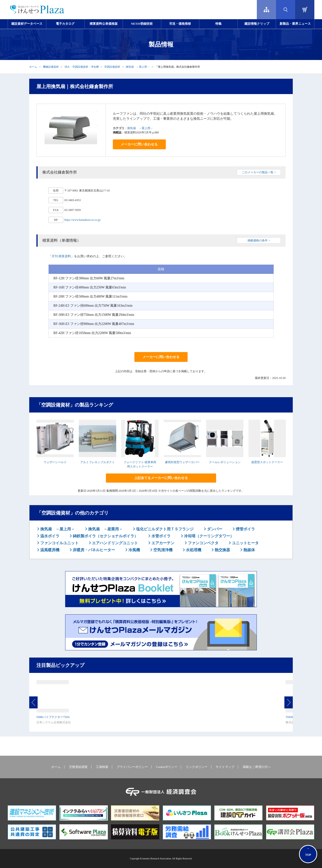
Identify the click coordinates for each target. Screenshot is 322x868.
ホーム (33, 67)
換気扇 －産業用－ (105, 529)
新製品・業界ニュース (295, 24)
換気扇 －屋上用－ (138, 67)
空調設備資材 (112, 67)
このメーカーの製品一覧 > (259, 172)
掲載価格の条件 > (259, 240)
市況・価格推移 (180, 24)
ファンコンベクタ (203, 543)
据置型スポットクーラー (267, 462)
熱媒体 (249, 550)
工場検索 (102, 767)
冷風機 (134, 550)
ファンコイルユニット (59, 543)
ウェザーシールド (55, 462)
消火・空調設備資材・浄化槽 (82, 67)
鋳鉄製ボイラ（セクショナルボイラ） (105, 536)
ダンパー (214, 529)
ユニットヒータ (245, 543)
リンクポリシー (197, 767)
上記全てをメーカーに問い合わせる (161, 478)
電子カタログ (65, 24)
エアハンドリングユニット (115, 543)
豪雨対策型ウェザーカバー (182, 462)
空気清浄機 (162, 550)
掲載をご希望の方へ (257, 767)
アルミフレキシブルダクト (98, 462)
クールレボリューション (225, 462)
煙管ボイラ (245, 529)
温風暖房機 (49, 550)
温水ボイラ (49, 536)
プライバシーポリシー (132, 767)
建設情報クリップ (257, 24)
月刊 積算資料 (61, 256)
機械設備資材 (51, 67)
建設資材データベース (27, 24)
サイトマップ (225, 767)
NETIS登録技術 (142, 24)
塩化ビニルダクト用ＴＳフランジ (164, 529)
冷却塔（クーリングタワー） (208, 536)
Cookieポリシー (167, 767)
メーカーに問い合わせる (139, 144)
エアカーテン (162, 543)
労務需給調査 (78, 767)
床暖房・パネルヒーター (93, 550)
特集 (218, 24)
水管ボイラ (161, 536)
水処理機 (193, 550)
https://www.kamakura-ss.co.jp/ (83, 220)
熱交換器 (222, 550)
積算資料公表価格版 (104, 24)
